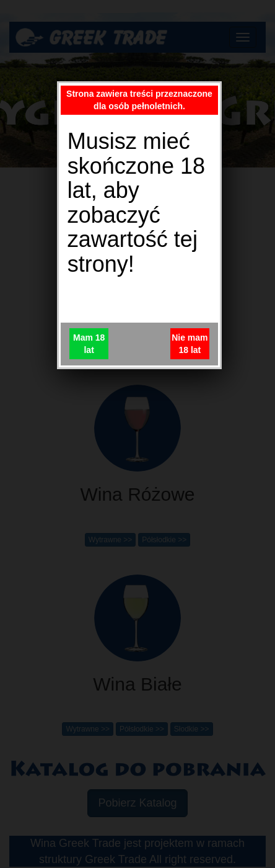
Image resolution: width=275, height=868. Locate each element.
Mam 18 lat (89, 344)
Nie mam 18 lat (190, 344)
